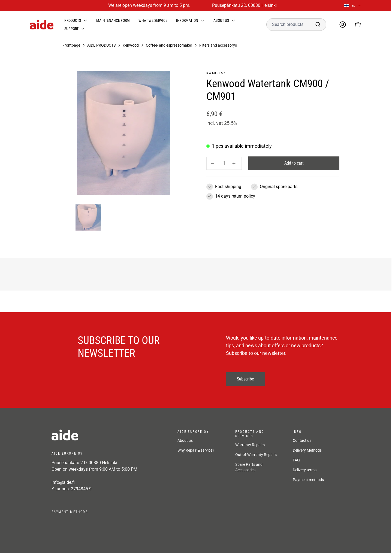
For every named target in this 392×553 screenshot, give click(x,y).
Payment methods (308, 480)
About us (221, 20)
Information (187, 20)
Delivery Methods (307, 450)
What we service (153, 20)
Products (73, 20)
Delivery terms (305, 470)
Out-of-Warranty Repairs (256, 455)
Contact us (302, 440)
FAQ (296, 460)
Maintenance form (113, 20)
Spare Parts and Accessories (249, 467)
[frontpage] (101, 435)
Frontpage (71, 45)
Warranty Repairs (250, 445)
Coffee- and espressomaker (169, 45)
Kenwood (131, 45)
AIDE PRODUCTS (101, 45)
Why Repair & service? (196, 450)
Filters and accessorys (218, 45)
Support (71, 29)
